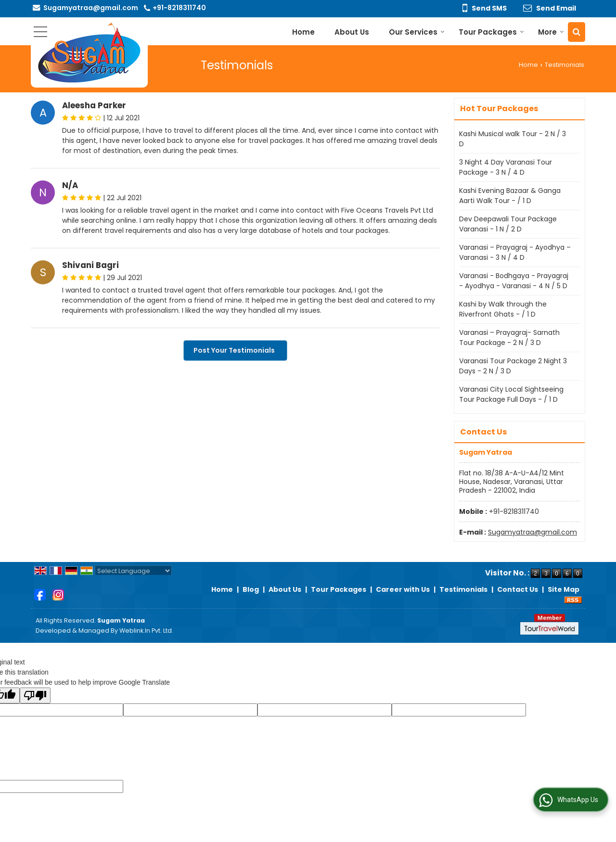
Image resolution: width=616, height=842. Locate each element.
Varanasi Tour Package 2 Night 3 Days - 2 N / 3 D (513, 366)
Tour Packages (491, 32)
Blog (251, 589)
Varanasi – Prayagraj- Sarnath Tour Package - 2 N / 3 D (509, 338)
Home (303, 32)
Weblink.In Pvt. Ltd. (146, 631)
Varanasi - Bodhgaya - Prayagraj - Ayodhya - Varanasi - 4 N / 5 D (514, 281)
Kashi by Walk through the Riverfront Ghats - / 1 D (503, 309)
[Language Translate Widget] (133, 571)
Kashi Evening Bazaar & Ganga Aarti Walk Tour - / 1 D (510, 196)
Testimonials (463, 589)
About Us (352, 32)
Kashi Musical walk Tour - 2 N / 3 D (513, 139)
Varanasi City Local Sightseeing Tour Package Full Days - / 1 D (511, 394)
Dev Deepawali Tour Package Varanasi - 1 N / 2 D (508, 224)
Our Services (417, 32)
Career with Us (403, 589)
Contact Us (518, 589)
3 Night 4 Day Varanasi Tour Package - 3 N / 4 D (506, 167)
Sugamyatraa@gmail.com (91, 8)
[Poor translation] (35, 695)
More (551, 32)
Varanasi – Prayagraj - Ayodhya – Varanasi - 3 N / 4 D (515, 252)
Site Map (564, 589)
